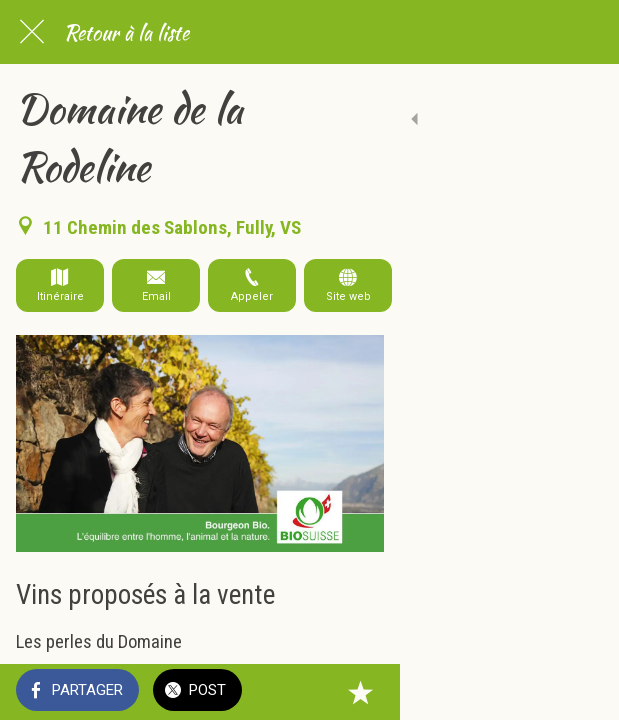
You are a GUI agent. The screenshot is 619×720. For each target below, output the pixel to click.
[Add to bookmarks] (579, 692)
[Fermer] (32, 32)
